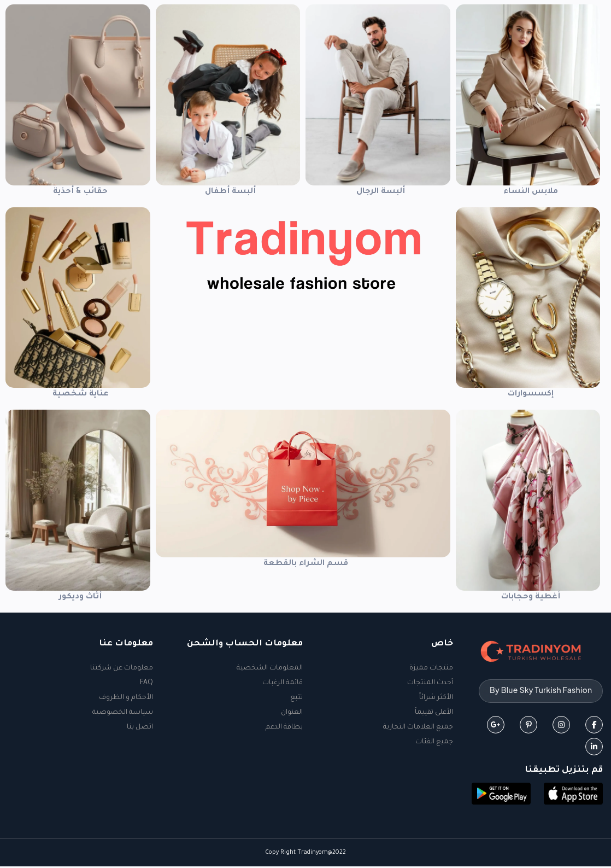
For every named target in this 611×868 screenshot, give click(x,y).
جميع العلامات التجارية (418, 727)
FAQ (146, 683)
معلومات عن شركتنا (122, 668)
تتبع (296, 698)
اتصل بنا (140, 727)
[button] (573, 796)
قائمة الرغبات (283, 683)
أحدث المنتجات (430, 683)
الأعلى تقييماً (434, 713)
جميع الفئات (434, 742)
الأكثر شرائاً (436, 698)
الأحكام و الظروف (126, 698)
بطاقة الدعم (284, 727)
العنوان (292, 713)
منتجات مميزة (431, 668)
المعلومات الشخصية (270, 668)
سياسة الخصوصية (123, 713)
